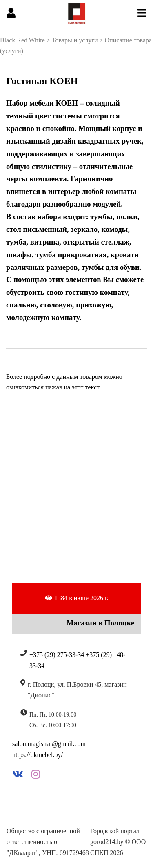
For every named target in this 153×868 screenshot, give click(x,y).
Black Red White (22, 40)
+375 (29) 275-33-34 (57, 655)
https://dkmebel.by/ (38, 755)
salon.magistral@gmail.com (49, 744)
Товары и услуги (75, 40)
